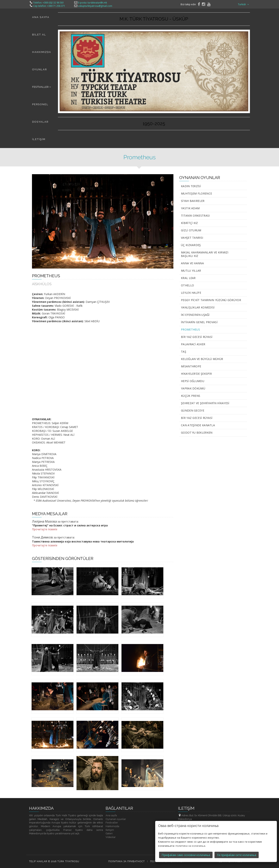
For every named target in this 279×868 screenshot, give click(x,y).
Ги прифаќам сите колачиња (237, 855)
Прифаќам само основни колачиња (186, 855)
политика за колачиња (190, 846)
